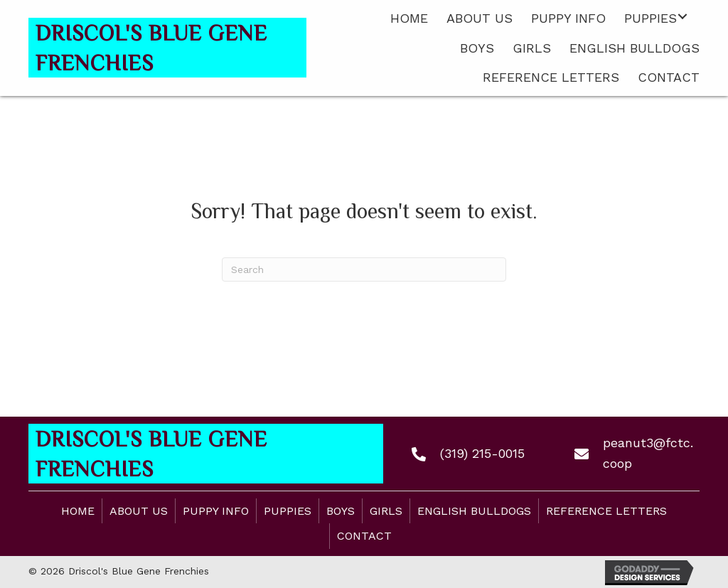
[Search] (364, 269)
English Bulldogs (474, 511)
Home (78, 511)
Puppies (288, 511)
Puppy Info (216, 511)
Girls (386, 511)
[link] (409, 17)
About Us (139, 511)
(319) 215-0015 (482, 453)
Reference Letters (606, 511)
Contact (364, 536)
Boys (341, 511)
